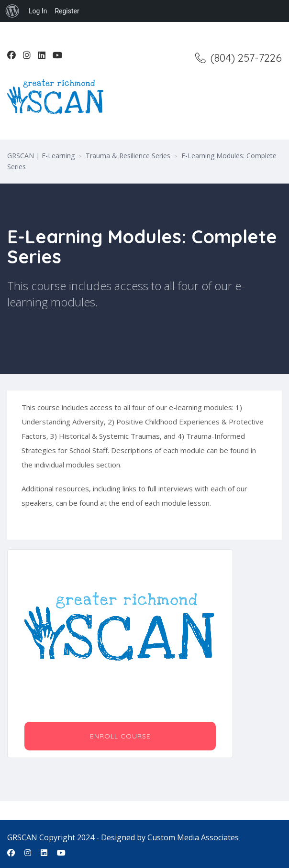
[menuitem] (12, 11)
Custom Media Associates (193, 837)
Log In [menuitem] (38, 11)
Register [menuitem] (67, 11)
